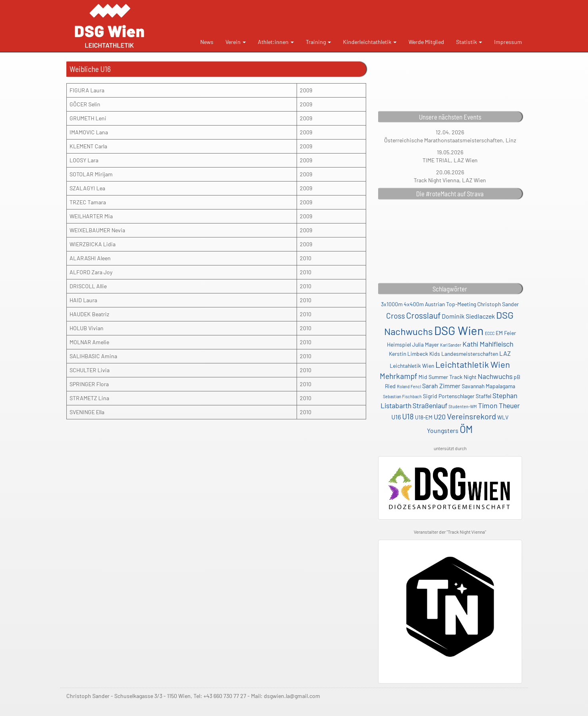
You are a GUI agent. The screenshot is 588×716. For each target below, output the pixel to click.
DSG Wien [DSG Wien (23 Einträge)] (459, 330)
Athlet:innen (276, 42)
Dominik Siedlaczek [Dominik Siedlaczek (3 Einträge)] (468, 316)
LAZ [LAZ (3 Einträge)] (505, 353)
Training (318, 42)
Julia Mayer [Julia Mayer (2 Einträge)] (426, 344)
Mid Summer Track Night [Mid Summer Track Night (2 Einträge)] (447, 377)
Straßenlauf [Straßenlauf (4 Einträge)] (430, 405)
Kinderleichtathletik (370, 42)
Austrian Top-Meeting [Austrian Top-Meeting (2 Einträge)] (450, 304)
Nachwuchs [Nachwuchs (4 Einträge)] (495, 376)
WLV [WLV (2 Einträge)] (503, 417)
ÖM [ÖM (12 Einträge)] (466, 429)
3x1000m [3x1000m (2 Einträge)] (392, 304)
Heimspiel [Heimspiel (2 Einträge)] (399, 344)
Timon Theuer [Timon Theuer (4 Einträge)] (499, 405)
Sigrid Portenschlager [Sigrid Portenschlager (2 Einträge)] (449, 396)
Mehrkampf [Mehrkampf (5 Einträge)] (399, 376)
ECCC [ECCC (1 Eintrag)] (490, 333)
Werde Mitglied (426, 42)
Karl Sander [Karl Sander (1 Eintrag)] (451, 345)
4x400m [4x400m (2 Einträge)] (414, 304)
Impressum (508, 42)
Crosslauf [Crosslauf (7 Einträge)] (423, 315)
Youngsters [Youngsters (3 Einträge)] (443, 430)
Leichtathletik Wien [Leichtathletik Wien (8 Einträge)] (473, 364)
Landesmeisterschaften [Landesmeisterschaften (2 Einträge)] (470, 354)
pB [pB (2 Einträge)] (517, 377)
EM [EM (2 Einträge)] (499, 333)
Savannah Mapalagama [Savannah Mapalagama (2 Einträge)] (488, 386)
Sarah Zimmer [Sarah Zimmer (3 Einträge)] (441, 386)
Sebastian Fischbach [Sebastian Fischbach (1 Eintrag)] (402, 396)
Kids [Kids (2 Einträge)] (435, 354)
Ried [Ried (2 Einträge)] (390, 386)
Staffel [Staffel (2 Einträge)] (483, 396)
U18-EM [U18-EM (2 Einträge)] (424, 417)
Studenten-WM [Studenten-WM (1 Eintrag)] (463, 406)
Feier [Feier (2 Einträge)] (510, 333)
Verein (236, 42)
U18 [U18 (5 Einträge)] (408, 416)
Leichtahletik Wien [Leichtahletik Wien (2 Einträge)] (412, 366)
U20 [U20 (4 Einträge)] (440, 417)
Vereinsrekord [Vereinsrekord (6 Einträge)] (471, 416)
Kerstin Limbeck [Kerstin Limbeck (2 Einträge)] (409, 354)
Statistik (469, 42)
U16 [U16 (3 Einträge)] (396, 417)
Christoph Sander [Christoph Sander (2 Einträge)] (498, 304)
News (207, 42)
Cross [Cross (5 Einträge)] (396, 316)
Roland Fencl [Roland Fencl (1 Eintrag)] (409, 386)
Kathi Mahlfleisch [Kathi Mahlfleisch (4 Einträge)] (488, 344)
